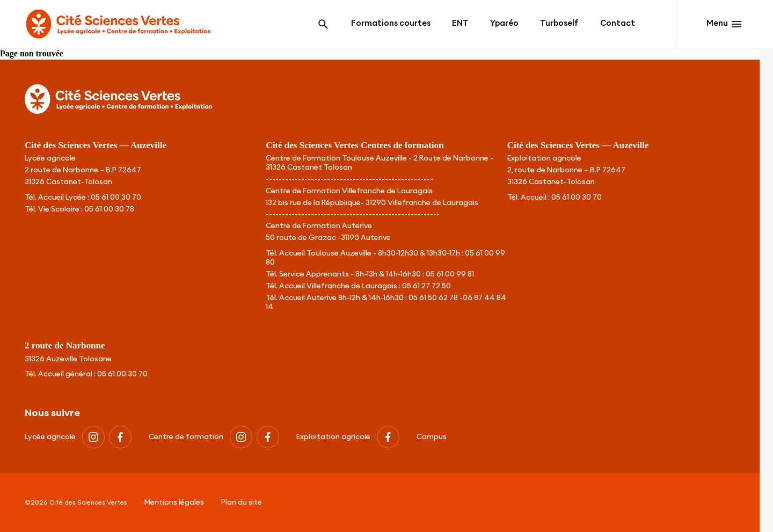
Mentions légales (174, 502)
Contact (618, 23)
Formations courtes (391, 23)
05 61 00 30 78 (109, 209)
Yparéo (504, 23)
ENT (460, 23)
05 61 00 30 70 (116, 198)
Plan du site (242, 502)
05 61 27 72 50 (426, 286)
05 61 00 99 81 (450, 274)
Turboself (559, 23)
